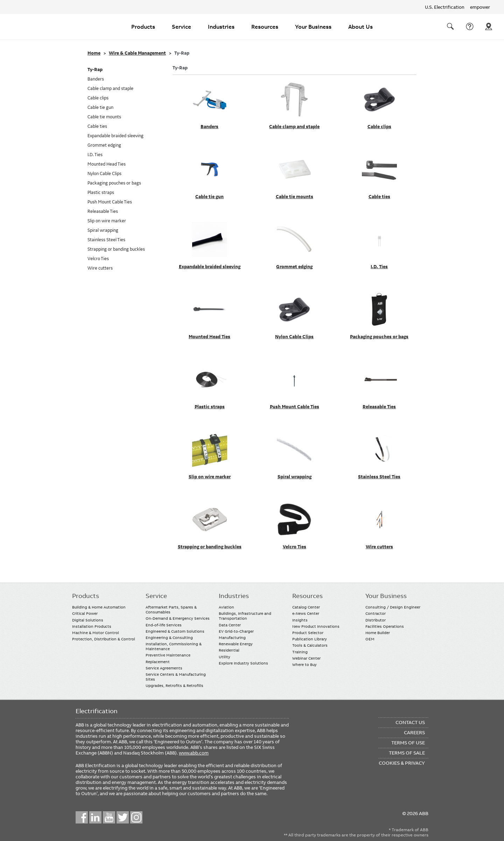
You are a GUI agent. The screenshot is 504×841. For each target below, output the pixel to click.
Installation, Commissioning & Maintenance (174, 646)
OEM (370, 639)
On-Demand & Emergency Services (178, 618)
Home (94, 53)
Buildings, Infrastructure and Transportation (245, 616)
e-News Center (306, 613)
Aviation (226, 607)
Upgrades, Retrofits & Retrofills (174, 686)
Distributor (376, 620)
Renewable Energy (236, 644)
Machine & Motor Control (96, 633)
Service (181, 27)
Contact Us (470, 27)
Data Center (230, 625)
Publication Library (310, 639)
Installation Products (92, 626)
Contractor (376, 613)
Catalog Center (306, 607)
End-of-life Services (164, 625)
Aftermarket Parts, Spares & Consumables (171, 610)
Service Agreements (164, 668)
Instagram (136, 817)
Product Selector (308, 633)
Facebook (82, 817)
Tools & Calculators (310, 645)
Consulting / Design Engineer (393, 607)
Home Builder (378, 633)
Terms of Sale (407, 753)
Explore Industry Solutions (243, 663)
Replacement (158, 662)
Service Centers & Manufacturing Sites (176, 677)
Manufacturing (232, 638)
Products (143, 27)
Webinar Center (306, 658)
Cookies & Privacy (402, 763)
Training (300, 652)
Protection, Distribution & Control (104, 639)
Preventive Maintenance (168, 655)
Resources (265, 27)
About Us (360, 27)
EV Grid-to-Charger (236, 631)
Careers (414, 732)
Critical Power (85, 613)
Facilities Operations (385, 626)
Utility (225, 657)
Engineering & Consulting (169, 638)
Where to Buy (304, 665)
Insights (300, 620)
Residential (229, 650)
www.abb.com (194, 753)
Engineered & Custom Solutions (175, 631)
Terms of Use (408, 743)
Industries (221, 27)
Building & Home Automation (99, 607)
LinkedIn (95, 817)
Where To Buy (489, 27)
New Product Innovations (316, 626)
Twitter (123, 817)
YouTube (109, 817)
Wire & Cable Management (137, 53)
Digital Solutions (88, 620)
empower (480, 7)
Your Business (313, 27)
